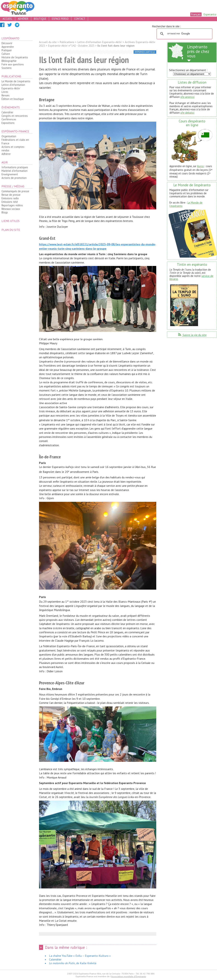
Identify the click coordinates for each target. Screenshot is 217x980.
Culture (6, 54)
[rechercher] (184, 34)
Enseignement (10, 174)
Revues (5, 95)
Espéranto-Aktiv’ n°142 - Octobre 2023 (71, 46)
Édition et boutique (13, 99)
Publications (11, 76)
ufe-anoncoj (187, 97)
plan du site (11, 230)
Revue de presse (11, 195)
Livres (5, 92)
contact (80, 19)
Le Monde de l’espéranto (16, 81)
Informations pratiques (15, 167)
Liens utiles (10, 221)
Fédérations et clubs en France (15, 142)
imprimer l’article (145, 52)
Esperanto (210, 14)
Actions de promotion (14, 178)
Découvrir (7, 43)
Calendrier (7, 112)
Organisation (9, 136)
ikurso (200, 166)
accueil (7, 19)
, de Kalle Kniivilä (73, 963)
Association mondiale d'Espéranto (129, 976)
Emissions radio (10, 198)
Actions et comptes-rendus (13, 149)
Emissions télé (10, 202)
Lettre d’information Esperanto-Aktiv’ (13, 87)
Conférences (9, 119)
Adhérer (6, 154)
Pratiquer (7, 50)
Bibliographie (9, 61)
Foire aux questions (13, 64)
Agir (5, 162)
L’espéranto (10, 38)
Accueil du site (48, 42)
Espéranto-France (15, 131)
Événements (11, 107)
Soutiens (7, 68)
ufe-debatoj (187, 113)
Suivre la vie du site (192, 335)
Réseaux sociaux (11, 209)
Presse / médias (13, 186)
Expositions (8, 123)
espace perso (60, 19)
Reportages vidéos (12, 205)
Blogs (5, 212)
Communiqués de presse (15, 191)
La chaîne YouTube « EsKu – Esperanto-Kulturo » (80, 956)
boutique (40, 19)
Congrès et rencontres (15, 116)
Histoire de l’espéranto (15, 57)
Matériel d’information (14, 171)
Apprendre (8, 47)
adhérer (23, 19)
